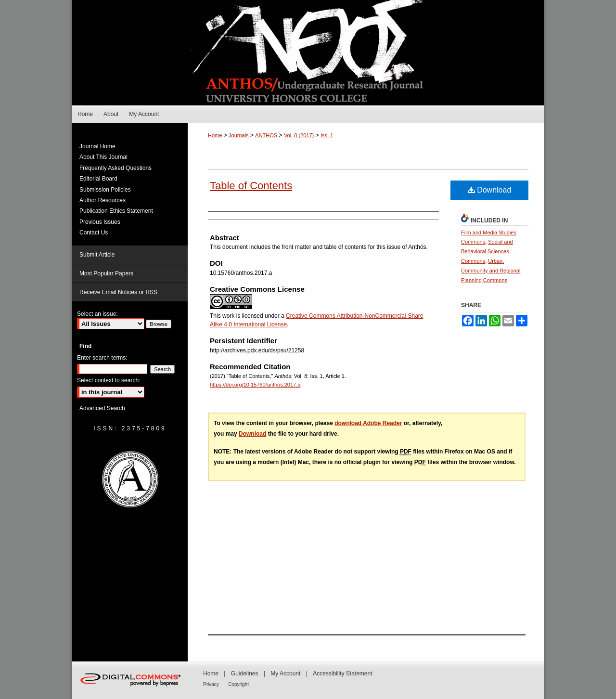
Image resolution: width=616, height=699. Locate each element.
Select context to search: (109, 380)
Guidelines (245, 673)
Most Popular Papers (106, 273)
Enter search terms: (102, 358)
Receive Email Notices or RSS (118, 292)
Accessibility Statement (342, 673)
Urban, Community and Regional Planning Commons (491, 271)
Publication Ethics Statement (116, 211)
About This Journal (103, 157)
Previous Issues (100, 222)
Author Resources (103, 200)
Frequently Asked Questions (115, 168)
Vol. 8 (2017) (299, 135)
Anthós (308, 53)
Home (215, 135)
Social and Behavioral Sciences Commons (487, 251)
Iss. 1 (327, 135)
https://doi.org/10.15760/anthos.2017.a (255, 385)
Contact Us (94, 233)
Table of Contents (251, 186)
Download (490, 190)
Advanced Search (102, 408)
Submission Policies (105, 190)
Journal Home (97, 146)
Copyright (238, 684)
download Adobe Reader (368, 423)
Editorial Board (98, 179)
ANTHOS (266, 135)
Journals (239, 135)
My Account (285, 673)
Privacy (211, 684)
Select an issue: (97, 314)
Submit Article (97, 255)
